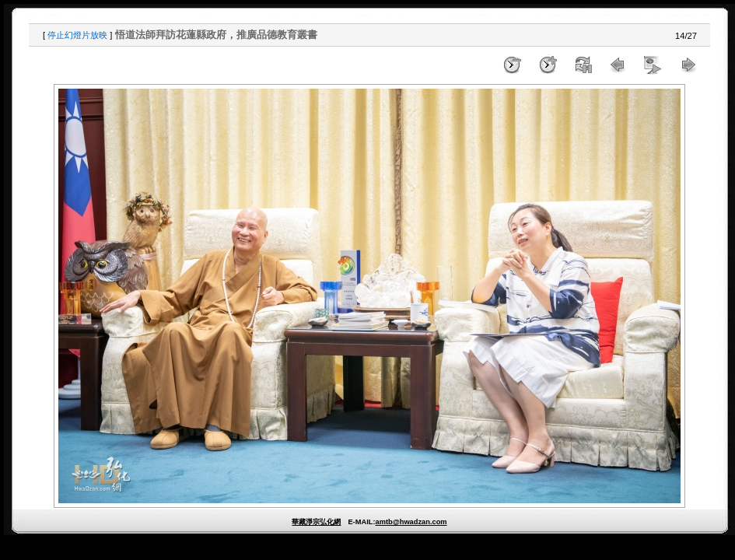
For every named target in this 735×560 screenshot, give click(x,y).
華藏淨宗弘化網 (316, 522)
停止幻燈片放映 (77, 35)
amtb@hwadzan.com (411, 522)
